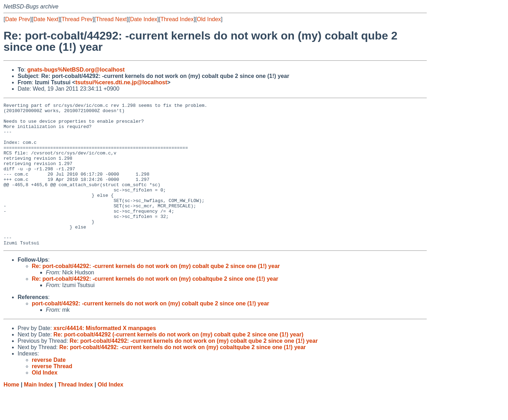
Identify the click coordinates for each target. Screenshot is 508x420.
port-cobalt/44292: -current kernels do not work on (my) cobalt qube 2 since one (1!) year (150, 332)
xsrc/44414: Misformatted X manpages (105, 357)
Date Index (143, 19)
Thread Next (111, 19)
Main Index (39, 413)
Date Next (46, 19)
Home (11, 413)
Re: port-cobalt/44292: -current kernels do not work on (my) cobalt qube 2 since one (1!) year (156, 295)
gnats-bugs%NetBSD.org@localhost (76, 70)
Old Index (209, 19)
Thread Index (177, 19)
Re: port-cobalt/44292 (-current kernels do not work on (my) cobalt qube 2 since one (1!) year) (178, 363)
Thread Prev (77, 19)
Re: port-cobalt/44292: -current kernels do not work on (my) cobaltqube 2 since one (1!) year (155, 307)
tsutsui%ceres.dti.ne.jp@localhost (121, 82)
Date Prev (17, 19)
